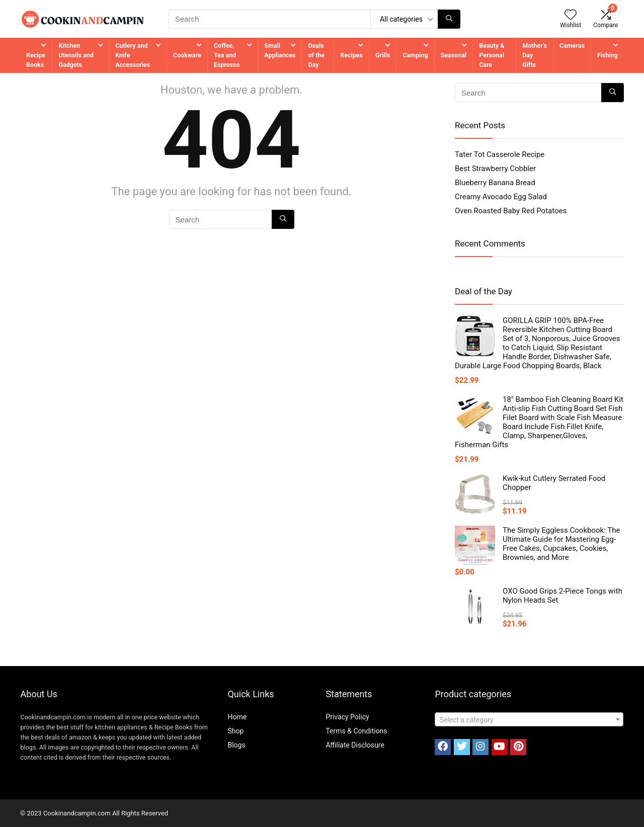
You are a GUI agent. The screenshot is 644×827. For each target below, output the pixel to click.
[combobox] (529, 719)
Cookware (187, 55)
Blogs (236, 745)
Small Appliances (280, 50)
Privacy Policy (347, 717)
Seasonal (454, 55)
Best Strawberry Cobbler (495, 169)
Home (237, 717)
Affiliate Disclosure (355, 745)
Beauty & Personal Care (492, 55)
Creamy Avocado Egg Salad (501, 197)
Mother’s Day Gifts (535, 55)
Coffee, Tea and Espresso (227, 55)
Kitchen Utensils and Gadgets (76, 55)
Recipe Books (36, 60)
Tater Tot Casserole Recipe (500, 154)
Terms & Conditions (356, 731)
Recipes (351, 55)
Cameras (572, 46)
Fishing (608, 55)
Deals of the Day (316, 55)
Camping (415, 55)
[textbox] (529, 720)
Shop (235, 731)
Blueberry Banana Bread (495, 183)
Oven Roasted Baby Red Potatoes (511, 211)
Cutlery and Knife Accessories (133, 55)
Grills (383, 55)
